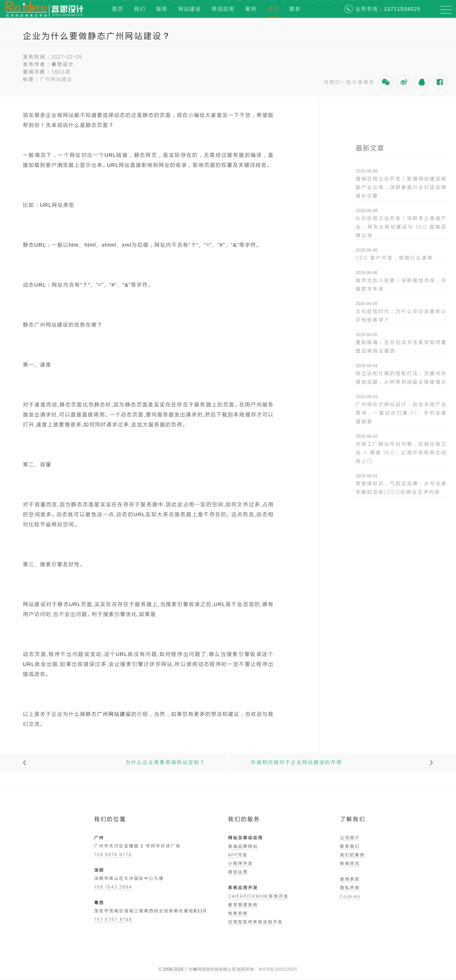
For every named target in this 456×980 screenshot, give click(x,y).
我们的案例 (352, 855)
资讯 (273, 9)
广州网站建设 (56, 79)
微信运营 (238, 872)
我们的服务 (244, 819)
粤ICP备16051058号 (278, 969)
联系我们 (350, 846)
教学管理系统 (243, 904)
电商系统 (238, 913)
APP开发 (238, 855)
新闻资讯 (350, 863)
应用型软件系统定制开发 (255, 922)
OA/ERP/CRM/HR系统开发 (258, 896)
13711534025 (402, 9)
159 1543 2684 (113, 887)
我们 (140, 9)
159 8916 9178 (113, 854)
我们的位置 (110, 819)
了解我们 (353, 819)
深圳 (99, 870)
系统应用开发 (243, 887)
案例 (251, 9)
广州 (99, 837)
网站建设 (190, 9)
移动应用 (223, 9)
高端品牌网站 (243, 846)
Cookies (350, 896)
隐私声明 (350, 887)
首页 (118, 9)
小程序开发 (240, 863)
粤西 (99, 902)
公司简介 (350, 837)
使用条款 (350, 879)
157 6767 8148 (113, 919)
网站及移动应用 (245, 837)
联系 (295, 9)
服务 (162, 9)
